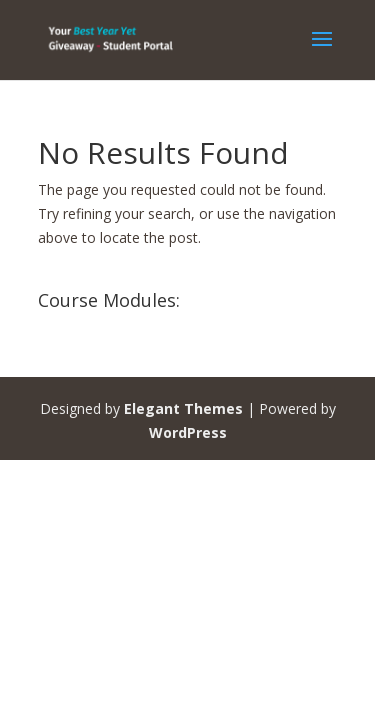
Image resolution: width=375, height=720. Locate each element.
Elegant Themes (183, 408)
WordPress (188, 432)
